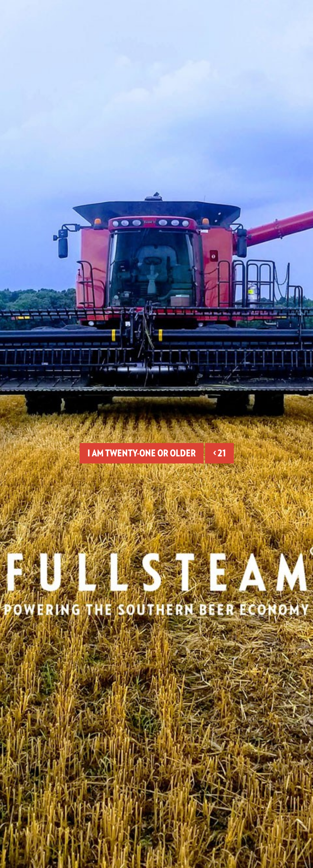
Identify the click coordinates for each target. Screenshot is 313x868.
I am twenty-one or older (142, 453)
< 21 (219, 453)
